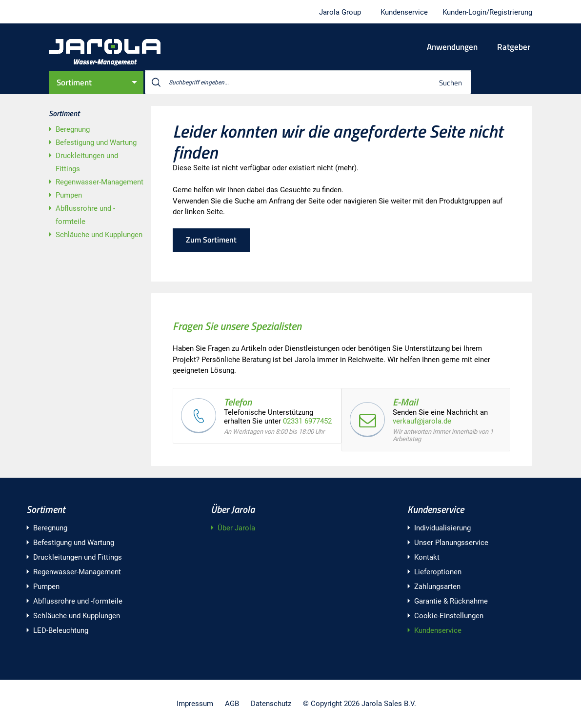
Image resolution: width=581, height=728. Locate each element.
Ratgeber (514, 47)
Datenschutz (271, 704)
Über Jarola (233, 509)
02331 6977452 (307, 421)
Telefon (238, 402)
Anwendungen (452, 47)
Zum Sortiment (211, 240)
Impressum (195, 704)
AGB (232, 704)
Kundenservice (436, 509)
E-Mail (405, 402)
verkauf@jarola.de (422, 421)
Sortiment (74, 82)
